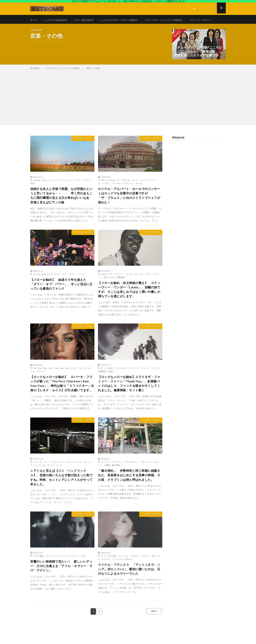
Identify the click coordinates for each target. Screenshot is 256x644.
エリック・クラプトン (112, 479)
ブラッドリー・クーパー (57, 574)
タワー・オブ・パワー (65, 284)
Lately (104, 284)
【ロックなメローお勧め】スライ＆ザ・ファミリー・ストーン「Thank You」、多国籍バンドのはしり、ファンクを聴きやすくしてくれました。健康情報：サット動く (129, 395)
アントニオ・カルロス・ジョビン (134, 574)
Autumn (37, 188)
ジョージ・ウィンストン (60, 188)
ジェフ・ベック (139, 188)
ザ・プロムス (123, 188)
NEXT (152, 630)
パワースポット (131, 479)
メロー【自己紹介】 (87, 20)
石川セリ (129, 577)
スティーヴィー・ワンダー (121, 284)
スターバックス (74, 479)
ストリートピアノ (82, 188)
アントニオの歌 (108, 574)
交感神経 (102, 382)
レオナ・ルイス (78, 379)
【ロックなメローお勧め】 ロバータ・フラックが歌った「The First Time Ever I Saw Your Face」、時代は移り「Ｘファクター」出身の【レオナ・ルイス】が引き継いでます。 (62, 397)
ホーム (34, 20)
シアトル (38, 479)
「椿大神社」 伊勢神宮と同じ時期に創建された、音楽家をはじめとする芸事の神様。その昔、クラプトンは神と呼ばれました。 (129, 495)
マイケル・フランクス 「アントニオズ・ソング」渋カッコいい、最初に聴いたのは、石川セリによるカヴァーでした (129, 587)
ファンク (81, 284)
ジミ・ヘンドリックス (54, 479)
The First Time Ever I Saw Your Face (51, 379)
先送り (111, 382)
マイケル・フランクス (112, 577)
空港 (32, 192)
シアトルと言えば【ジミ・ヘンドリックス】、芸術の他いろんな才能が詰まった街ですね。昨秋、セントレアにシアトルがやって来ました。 (62, 495)
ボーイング (56, 482)
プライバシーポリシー (46, 27)
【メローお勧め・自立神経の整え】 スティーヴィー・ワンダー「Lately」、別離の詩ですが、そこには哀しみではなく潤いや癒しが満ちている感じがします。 (129, 300)
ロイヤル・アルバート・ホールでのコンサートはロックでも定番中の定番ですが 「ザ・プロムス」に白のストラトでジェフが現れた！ (129, 204)
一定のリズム (108, 287)
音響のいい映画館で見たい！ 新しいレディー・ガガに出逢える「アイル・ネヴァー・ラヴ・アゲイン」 (62, 584)
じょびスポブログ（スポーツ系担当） (125, 20)
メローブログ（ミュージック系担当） (173, 20)
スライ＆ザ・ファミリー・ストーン (132, 379)
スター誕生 (39, 574)
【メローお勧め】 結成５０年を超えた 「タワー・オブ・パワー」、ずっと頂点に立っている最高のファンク (62, 294)
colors (44, 188)
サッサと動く (107, 379)
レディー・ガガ (78, 574)
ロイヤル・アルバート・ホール (127, 192)
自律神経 (120, 287)
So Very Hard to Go (43, 284)
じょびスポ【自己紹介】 (57, 20)
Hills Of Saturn (108, 188)
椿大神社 (116, 482)
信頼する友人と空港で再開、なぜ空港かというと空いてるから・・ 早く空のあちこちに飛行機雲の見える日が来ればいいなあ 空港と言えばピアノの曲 (62, 204)
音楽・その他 (84, 147)
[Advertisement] (128, 105)
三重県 (107, 482)
